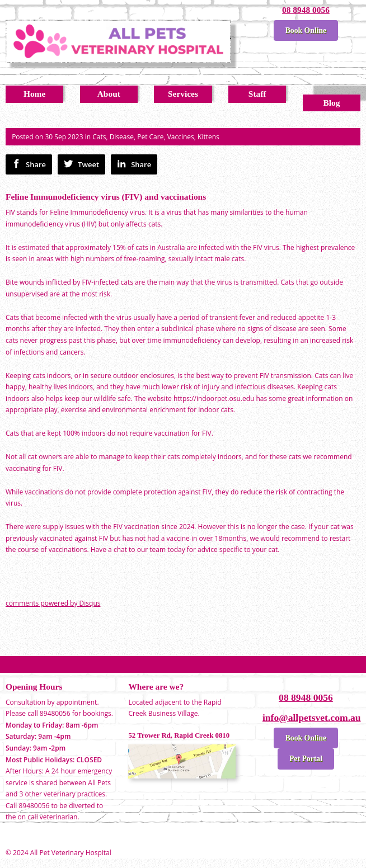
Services (183, 94)
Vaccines (181, 137)
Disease (122, 137)
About (109, 94)
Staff (257, 94)
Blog (331, 103)
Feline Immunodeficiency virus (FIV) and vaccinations (106, 197)
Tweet (81, 164)
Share (29, 164)
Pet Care (150, 137)
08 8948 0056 (306, 10)
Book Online (306, 30)
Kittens (208, 137)
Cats (99, 137)
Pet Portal (306, 759)
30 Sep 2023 (64, 137)
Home (34, 94)
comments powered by (53, 603)
